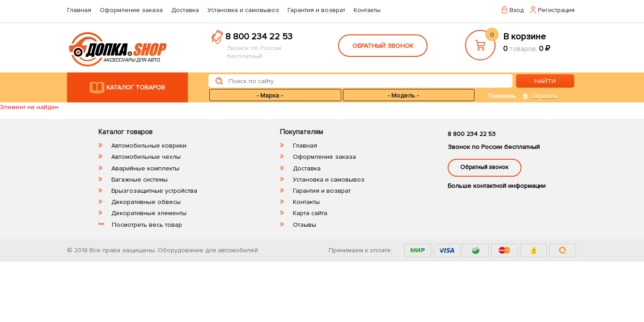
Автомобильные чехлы (146, 157)
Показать (502, 96)
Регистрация (556, 10)
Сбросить (544, 96)
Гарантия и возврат (316, 10)
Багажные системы (140, 180)
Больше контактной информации (497, 186)
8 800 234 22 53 (259, 37)
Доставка (185, 10)
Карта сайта (310, 213)
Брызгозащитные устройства (154, 191)
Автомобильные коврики (149, 146)
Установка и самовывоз (243, 10)
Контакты (367, 10)
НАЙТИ (545, 81)
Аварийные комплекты (145, 168)
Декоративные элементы (149, 213)
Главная (79, 10)
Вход (517, 10)
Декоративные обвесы (146, 202)
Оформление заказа (131, 10)
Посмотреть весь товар (147, 225)
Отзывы (305, 225)
